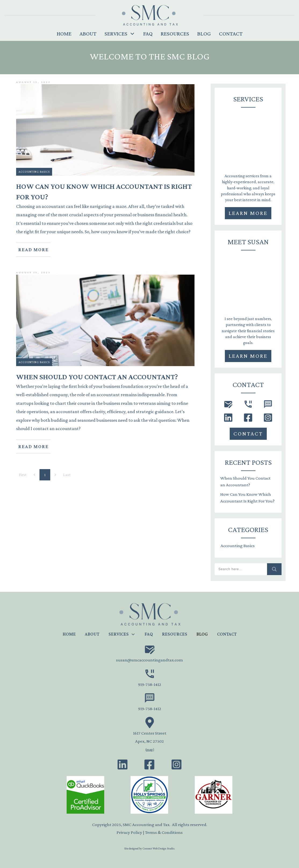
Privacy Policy (129, 832)
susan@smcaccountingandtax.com (149, 660)
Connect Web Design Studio (158, 848)
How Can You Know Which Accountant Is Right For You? (247, 498)
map (150, 749)
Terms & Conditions (164, 832)
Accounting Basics (34, 172)
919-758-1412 (150, 684)
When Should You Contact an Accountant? (245, 482)
